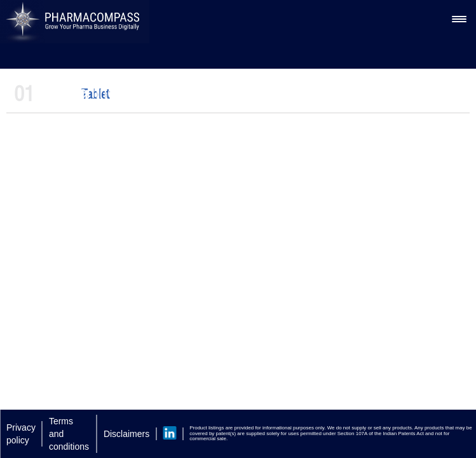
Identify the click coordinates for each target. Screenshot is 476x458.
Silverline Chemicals (119, 92)
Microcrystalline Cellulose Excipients (298, 92)
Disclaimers (126, 434)
